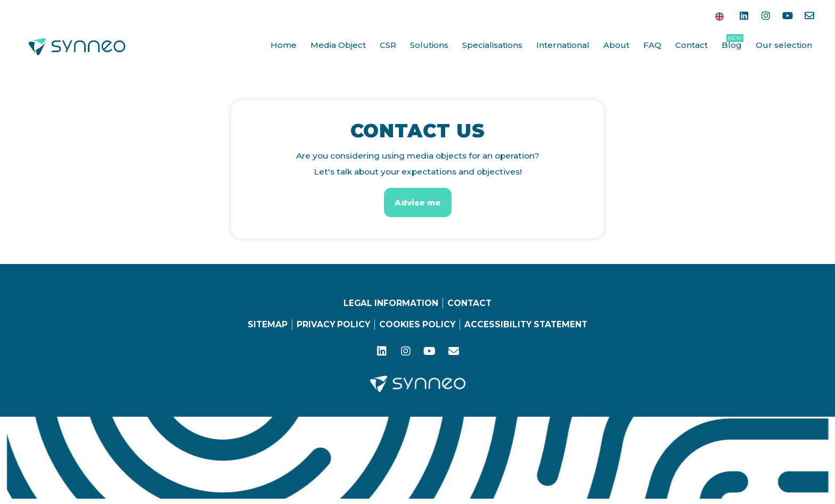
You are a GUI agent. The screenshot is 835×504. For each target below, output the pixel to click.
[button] (418, 203)
